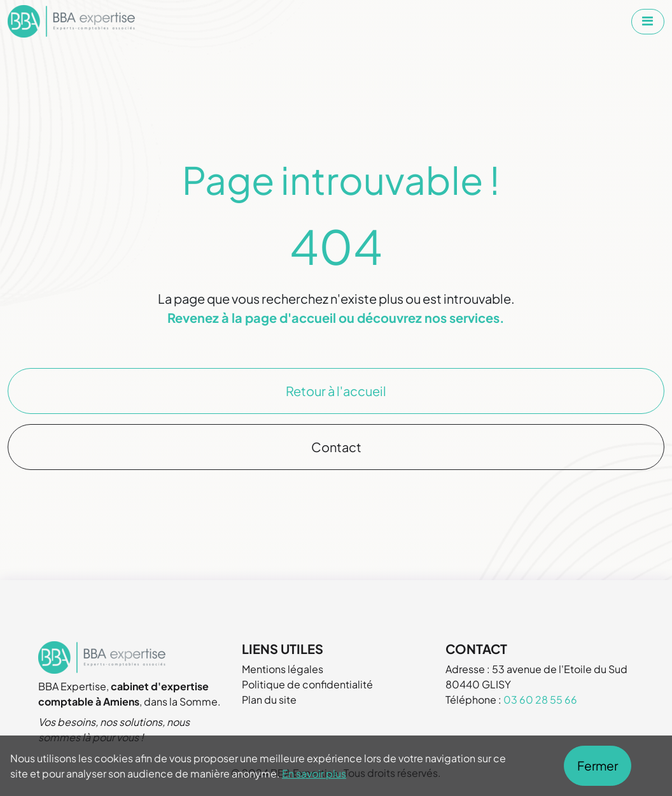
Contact (336, 447)
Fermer (598, 765)
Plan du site (269, 700)
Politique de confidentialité (307, 684)
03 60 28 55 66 (540, 700)
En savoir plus (314, 773)
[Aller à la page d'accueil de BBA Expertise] (71, 21)
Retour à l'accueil (336, 391)
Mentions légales (283, 669)
